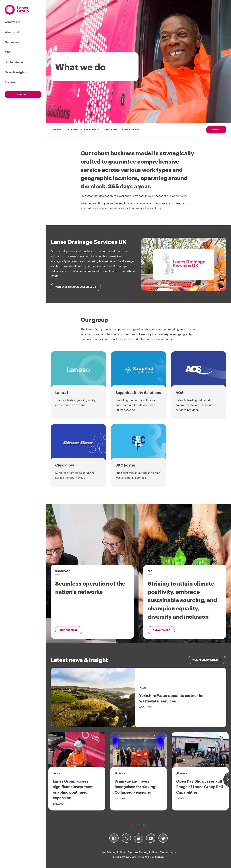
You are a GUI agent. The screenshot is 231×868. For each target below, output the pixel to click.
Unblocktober (14, 62)
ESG (7, 52)
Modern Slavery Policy (142, 852)
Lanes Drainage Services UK (83, 130)
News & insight (131, 130)
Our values (12, 42)
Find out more (69, 630)
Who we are (13, 22)
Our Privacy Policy (113, 852)
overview (56, 130)
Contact (23, 94)
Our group (111, 130)
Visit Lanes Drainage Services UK (76, 287)
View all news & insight (207, 660)
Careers (10, 82)
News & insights (15, 72)
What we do (13, 32)
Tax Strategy (168, 852)
